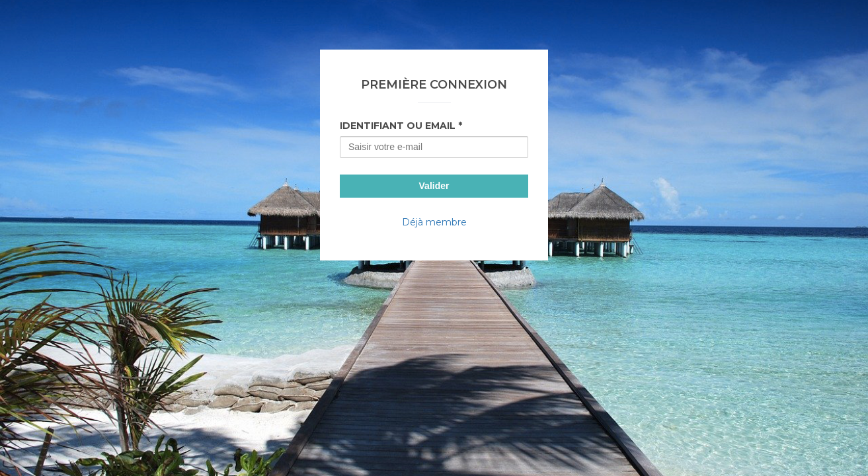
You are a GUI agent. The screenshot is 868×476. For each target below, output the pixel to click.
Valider (434, 186)
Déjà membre (434, 222)
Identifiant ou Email (398, 126)
